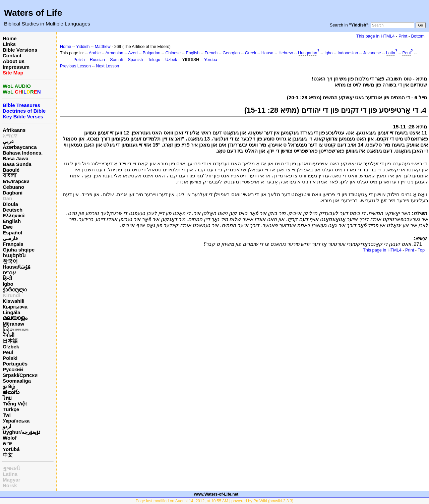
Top (421, 250)
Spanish (135, 60)
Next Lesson (107, 66)
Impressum (16, 67)
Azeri (133, 53)
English (12, 221)
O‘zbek (11, 347)
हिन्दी (7, 278)
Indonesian (348, 53)
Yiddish (83, 47)
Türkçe (11, 409)
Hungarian (308, 53)
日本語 (10, 341)
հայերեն (14, 255)
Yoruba (211, 60)
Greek (251, 53)
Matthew (103, 47)
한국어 (10, 261)
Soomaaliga (17, 381)
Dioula (10, 204)
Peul (8, 352)
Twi (7, 415)
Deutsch (13, 210)
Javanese (372, 53)
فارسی (10, 238)
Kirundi (12, 295)
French (211, 53)
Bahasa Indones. (23, 153)
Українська (16, 421)
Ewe (8, 227)
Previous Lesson (75, 66)
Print (403, 36)
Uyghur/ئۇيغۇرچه (21, 432)
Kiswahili (14, 301)
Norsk (10, 485)
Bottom (418, 36)
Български (16, 181)
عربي (8, 141)
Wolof (10, 438)
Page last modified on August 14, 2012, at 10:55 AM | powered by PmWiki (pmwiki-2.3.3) (215, 501)
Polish (79, 60)
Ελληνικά (14, 215)
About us (14, 61)
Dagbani (13, 193)
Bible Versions (20, 50)
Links (9, 44)
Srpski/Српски (20, 375)
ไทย (7, 398)
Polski (10, 358)
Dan (7, 198)
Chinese (173, 53)
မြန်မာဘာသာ (16, 329)
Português (15, 364)
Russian (97, 60)
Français (13, 244)
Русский (13, 369)
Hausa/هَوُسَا (17, 267)
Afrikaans (14, 130)
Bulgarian (152, 53)
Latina (10, 474)
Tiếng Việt (15, 404)
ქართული (15, 290)
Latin (391, 53)
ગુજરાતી (11, 468)
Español (12, 233)
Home (10, 38)
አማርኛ (10, 136)
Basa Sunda (17, 164)
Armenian (114, 53)
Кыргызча (15, 307)
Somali (116, 60)
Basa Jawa (16, 158)
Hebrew (286, 53)
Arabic (95, 53)
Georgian (231, 53)
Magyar (12, 480)
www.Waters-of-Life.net (216, 494)
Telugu (154, 60)
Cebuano (13, 187)
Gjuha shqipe (19, 250)
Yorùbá (11, 449)
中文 (8, 455)
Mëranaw (13, 324)
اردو (7, 426)
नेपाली (9, 335)
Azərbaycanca (20, 147)
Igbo (8, 284)
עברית (9, 272)
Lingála (12, 312)
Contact (12, 55)
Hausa (267, 53)
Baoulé (11, 170)
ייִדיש (7, 443)
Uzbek (171, 60)
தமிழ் (9, 386)
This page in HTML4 (376, 36)
